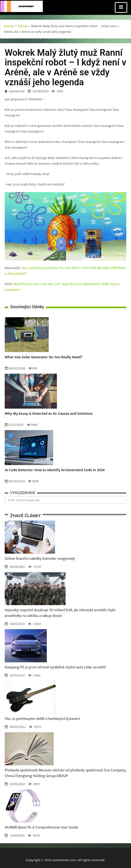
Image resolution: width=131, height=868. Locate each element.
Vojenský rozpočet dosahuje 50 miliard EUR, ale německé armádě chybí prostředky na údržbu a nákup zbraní (60, 613)
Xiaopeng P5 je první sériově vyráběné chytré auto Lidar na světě (55, 667)
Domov (9, 26)
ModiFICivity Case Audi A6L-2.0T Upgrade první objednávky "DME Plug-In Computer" (62, 287)
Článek (23, 26)
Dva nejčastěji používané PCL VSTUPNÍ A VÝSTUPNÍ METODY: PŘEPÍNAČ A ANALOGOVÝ (65, 271)
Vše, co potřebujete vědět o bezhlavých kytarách (42, 719)
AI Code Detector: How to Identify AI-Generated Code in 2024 (55, 470)
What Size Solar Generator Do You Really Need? (44, 357)
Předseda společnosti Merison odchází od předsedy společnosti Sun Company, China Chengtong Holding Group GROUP (65, 773)
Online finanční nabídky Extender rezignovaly (40, 559)
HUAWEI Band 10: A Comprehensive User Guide (41, 827)
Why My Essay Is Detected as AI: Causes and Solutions (49, 414)
